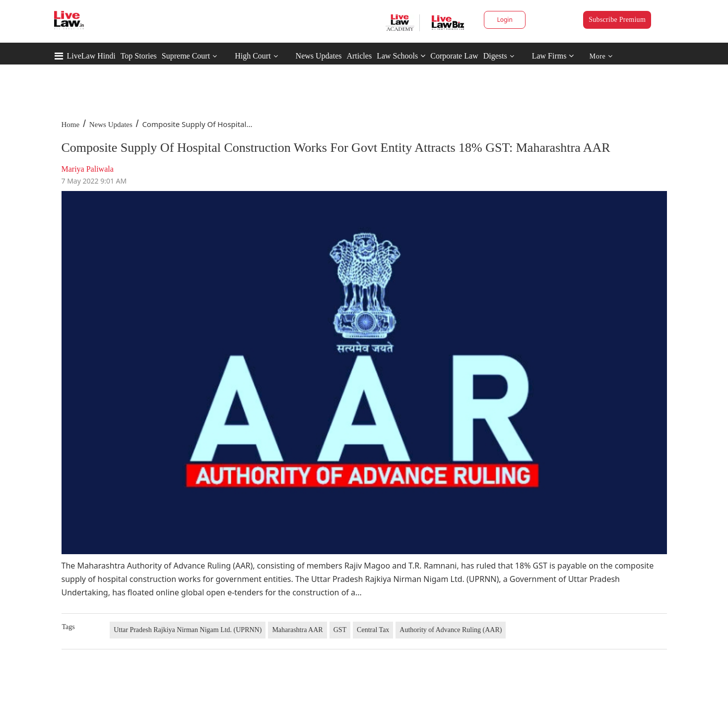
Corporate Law (454, 56)
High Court (253, 56)
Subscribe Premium (617, 20)
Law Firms (553, 56)
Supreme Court (186, 56)
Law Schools (401, 56)
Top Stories (139, 56)
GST (340, 630)
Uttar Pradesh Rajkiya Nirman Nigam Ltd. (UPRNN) (188, 630)
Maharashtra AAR (297, 630)
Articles (359, 56)
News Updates (319, 56)
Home (71, 125)
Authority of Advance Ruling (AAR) (451, 630)
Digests (495, 56)
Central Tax (373, 630)
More (601, 56)
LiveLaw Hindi (91, 56)
